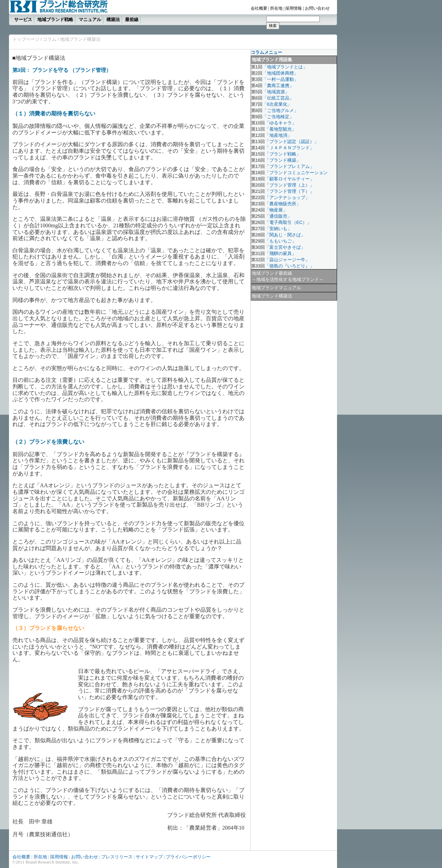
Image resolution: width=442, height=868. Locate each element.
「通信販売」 (278, 216)
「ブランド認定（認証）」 (292, 141)
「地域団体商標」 (280, 73)
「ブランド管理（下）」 (290, 191)
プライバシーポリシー (188, 857)
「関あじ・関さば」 (285, 235)
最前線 (132, 20)
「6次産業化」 (277, 104)
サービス (23, 20)
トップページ (26, 39)
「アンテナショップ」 (287, 197)
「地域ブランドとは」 (285, 67)
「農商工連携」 (278, 86)
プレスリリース (117, 857)
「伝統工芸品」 (278, 98)
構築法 (113, 20)
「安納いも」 (278, 229)
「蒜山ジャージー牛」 (287, 260)
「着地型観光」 (281, 129)
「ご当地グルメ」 (280, 110)
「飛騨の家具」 (281, 253)
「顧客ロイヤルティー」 (290, 179)
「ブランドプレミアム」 (290, 166)
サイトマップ (149, 857)
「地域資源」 (276, 92)
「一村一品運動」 (280, 79)
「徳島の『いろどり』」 (290, 266)
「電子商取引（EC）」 (288, 222)
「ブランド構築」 (283, 160)
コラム (49, 39)
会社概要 (259, 8)
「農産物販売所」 (283, 204)
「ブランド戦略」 (283, 154)
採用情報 (294, 8)
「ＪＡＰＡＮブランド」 (290, 148)
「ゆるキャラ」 (281, 123)
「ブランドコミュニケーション (296, 173)
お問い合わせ (317, 8)
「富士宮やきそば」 (285, 247)
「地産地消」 (278, 135)
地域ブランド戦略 (55, 20)
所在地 (276, 8)
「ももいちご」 (281, 241)
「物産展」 (276, 210)
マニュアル (90, 20)
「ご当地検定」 (278, 117)
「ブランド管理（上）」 (290, 185)
